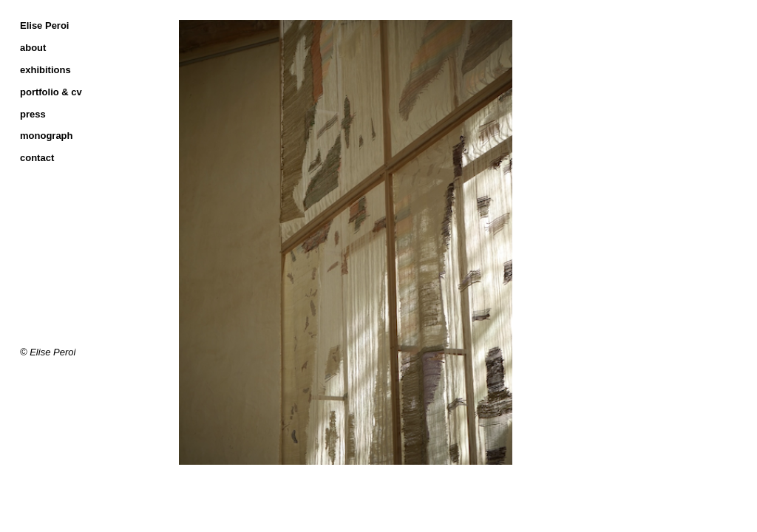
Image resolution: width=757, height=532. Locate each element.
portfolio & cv (51, 92)
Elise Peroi (44, 25)
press (33, 114)
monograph (47, 136)
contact (37, 158)
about (33, 48)
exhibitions (45, 70)
